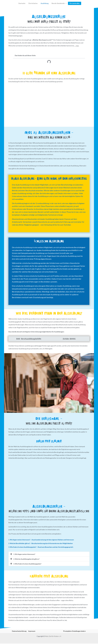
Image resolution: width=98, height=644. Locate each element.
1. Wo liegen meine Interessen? (24, 555)
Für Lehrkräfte (75, 3)
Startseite (22, 3)
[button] (66, 3)
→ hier (77, 46)
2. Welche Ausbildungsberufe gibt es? (26, 559)
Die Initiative (33, 3)
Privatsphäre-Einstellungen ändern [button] (74, 632)
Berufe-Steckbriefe (59, 3)
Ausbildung (45, 3)
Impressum (32, 632)
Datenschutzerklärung (19, 632)
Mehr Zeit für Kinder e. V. (53, 637)
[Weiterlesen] (14, 229)
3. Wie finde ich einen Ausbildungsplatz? (27, 564)
